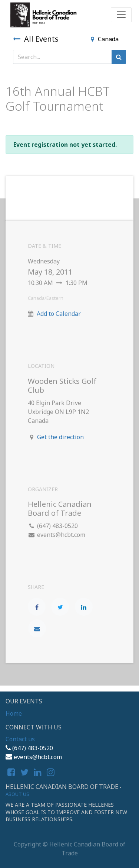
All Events (36, 39)
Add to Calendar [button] (59, 314)
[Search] (119, 57)
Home (14, 713)
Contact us (20, 739)
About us (17, 794)
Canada (105, 39)
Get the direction (60, 437)
